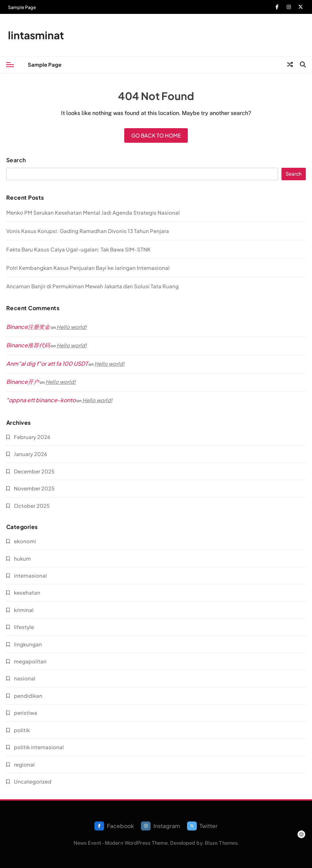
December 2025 (34, 471)
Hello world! (72, 327)
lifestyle (24, 627)
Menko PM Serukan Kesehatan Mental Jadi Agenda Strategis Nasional (93, 212)
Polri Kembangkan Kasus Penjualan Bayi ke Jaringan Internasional (88, 268)
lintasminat (36, 35)
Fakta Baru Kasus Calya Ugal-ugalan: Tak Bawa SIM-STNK (78, 249)
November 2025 (34, 488)
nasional (25, 678)
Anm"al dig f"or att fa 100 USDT (47, 363)
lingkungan (28, 644)
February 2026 (32, 437)
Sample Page (22, 7)
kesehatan (27, 592)
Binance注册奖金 (28, 327)
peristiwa (26, 713)
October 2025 (32, 506)
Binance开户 (23, 382)
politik (22, 730)
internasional (30, 575)
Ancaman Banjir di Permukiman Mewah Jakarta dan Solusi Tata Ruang (92, 286)
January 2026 (31, 454)
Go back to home (156, 135)
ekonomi (25, 541)
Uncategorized (33, 781)
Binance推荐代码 (28, 345)
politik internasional (39, 747)
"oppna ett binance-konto (41, 400)
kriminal (24, 610)
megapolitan (30, 661)
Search (16, 160)
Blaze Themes (221, 843)
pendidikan (28, 696)
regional (24, 764)
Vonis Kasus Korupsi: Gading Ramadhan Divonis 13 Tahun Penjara (88, 231)
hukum (22, 558)
